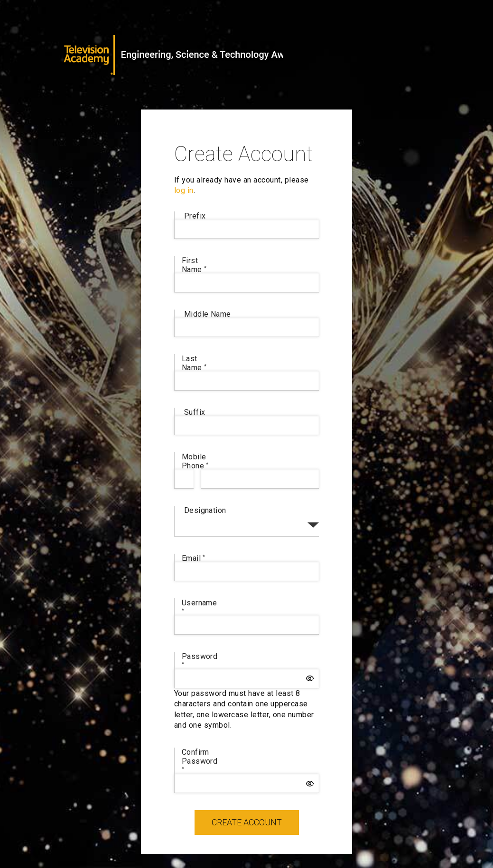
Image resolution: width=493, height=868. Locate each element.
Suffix (195, 412)
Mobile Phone (195, 461)
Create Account (247, 822)
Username (200, 606)
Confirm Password (200, 759)
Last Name (194, 363)
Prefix (195, 216)
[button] (310, 678)
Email (194, 558)
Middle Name (208, 314)
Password (200, 659)
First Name (194, 265)
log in (184, 190)
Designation (205, 510)
